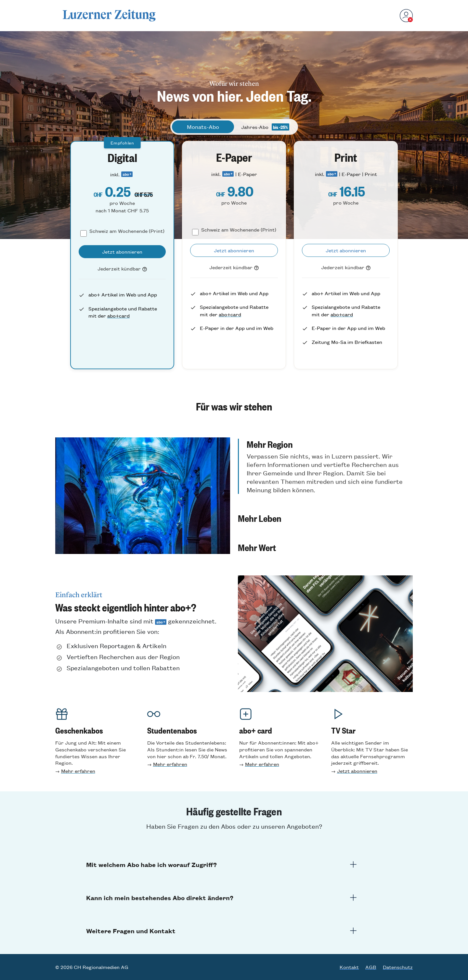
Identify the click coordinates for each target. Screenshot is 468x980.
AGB (371, 967)
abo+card (118, 315)
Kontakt (349, 967)
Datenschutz (398, 967)
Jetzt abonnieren (357, 771)
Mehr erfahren (78, 771)
